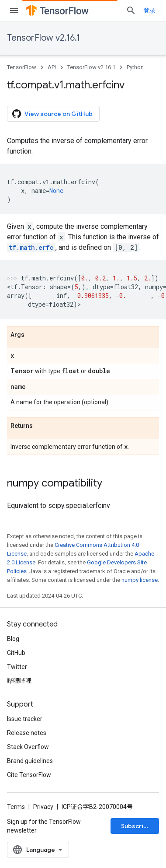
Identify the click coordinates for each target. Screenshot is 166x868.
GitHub (16, 653)
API (52, 67)
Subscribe (136, 826)
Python (135, 67)
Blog (13, 639)
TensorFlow (22, 67)
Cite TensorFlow (29, 775)
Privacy (43, 807)
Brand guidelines (30, 761)
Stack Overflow (28, 747)
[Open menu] (14, 10)
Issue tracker (25, 719)
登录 (149, 10)
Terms (16, 807)
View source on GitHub (52, 114)
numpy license (140, 580)
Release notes (27, 733)
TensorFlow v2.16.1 (43, 38)
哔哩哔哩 (19, 681)
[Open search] (131, 10)
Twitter (17, 667)
